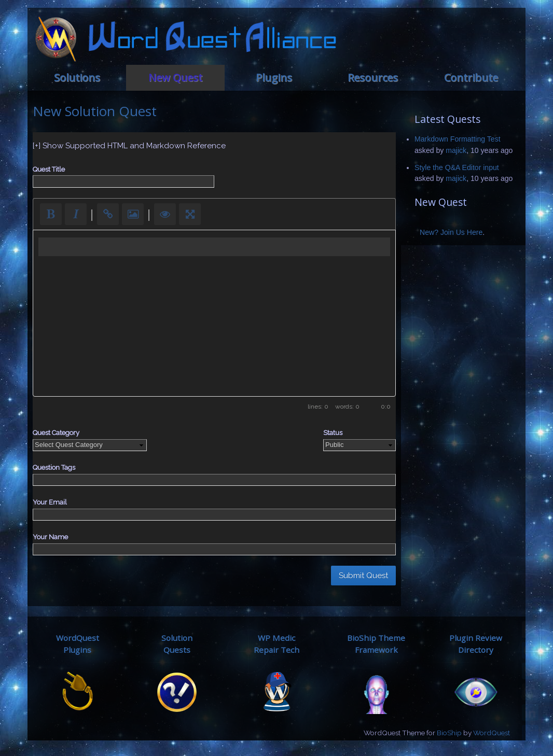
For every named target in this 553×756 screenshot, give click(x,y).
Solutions (77, 78)
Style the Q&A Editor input (457, 167)
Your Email (50, 502)
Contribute (471, 78)
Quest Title (49, 169)
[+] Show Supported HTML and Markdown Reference (129, 146)
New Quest (175, 78)
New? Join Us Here (451, 232)
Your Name (50, 537)
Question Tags (54, 467)
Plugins (274, 78)
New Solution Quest (95, 111)
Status (333, 433)
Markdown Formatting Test (458, 139)
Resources (373, 78)
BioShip (449, 733)
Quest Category (56, 433)
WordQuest (492, 733)
